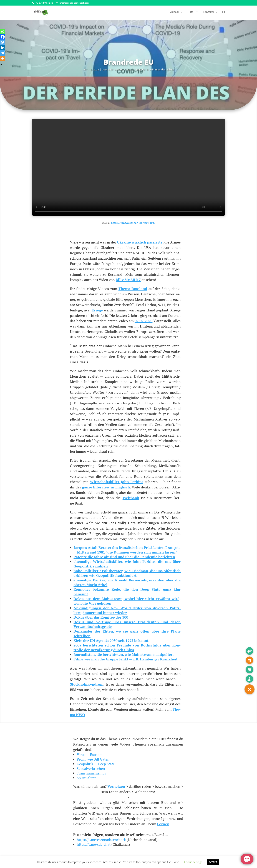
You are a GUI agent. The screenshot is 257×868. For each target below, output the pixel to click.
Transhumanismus (91, 773)
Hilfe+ (191, 13)
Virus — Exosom (90, 755)
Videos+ (175, 13)
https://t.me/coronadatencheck (101, 840)
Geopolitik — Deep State (96, 764)
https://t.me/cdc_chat (94, 844)
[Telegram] (3, 53)
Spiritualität (86, 778)
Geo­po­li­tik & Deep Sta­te (116, 69)
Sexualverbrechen (91, 769)
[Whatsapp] (3, 31)
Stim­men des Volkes (162, 69)
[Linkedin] (3, 48)
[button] (250, 689)
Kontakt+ (209, 13)
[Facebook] (3, 37)
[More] (3, 58)
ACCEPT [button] (213, 862)
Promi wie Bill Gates (93, 759)
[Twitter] (3, 42)
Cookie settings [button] (193, 862)
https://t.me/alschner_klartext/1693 (133, 223)
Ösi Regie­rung (140, 69)
